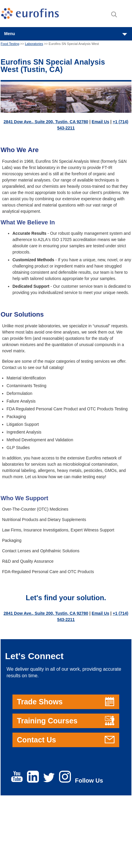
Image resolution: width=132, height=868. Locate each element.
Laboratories (34, 44)
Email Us (100, 122)
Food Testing (10, 44)
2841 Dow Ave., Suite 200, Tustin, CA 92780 (46, 122)
